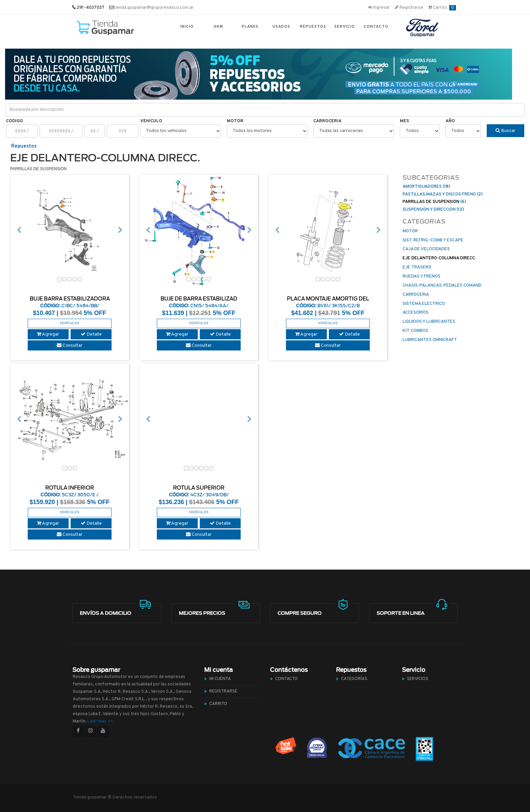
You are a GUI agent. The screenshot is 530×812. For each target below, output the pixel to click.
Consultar (70, 346)
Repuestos (313, 27)
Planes (250, 27)
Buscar (505, 131)
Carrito (442, 8)
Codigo (15, 121)
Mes (404, 121)
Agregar (48, 334)
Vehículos (70, 323)
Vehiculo (151, 121)
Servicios (418, 679)
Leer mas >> (100, 722)
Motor (235, 121)
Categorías (354, 679)
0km (218, 27)
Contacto (376, 27)
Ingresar (379, 8)
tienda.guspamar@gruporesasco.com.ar (154, 8)
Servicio (345, 27)
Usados (281, 27)
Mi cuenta (220, 679)
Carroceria (327, 121)
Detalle (91, 334)
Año (450, 121)
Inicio (187, 27)
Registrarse (409, 8)
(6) (434, 202)
